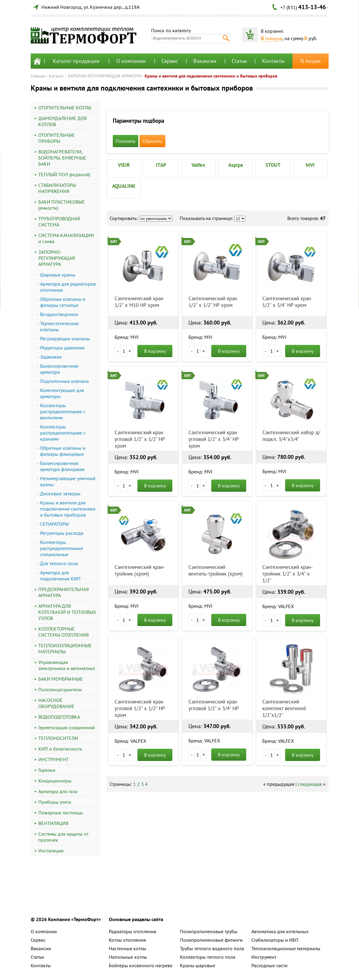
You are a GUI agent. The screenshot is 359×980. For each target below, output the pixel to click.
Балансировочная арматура (59, 369)
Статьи (239, 61)
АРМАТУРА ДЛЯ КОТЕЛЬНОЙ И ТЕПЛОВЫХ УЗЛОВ (67, 612)
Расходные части (269, 965)
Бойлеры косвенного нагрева (141, 965)
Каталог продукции (76, 61)
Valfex (198, 165)
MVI (310, 165)
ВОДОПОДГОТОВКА (59, 717)
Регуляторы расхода (62, 533)
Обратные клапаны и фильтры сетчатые (63, 302)
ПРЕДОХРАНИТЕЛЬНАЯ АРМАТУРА (64, 592)
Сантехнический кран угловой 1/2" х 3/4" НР (214, 705)
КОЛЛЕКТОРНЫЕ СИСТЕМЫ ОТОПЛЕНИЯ (64, 632)
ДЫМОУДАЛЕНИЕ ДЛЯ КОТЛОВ (62, 121)
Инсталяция (51, 851)
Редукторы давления (62, 348)
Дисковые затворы (60, 493)
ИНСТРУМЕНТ (54, 759)
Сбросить (152, 141)
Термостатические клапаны (59, 326)
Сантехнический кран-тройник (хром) (140, 570)
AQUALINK (124, 186)
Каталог (56, 76)
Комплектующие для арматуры (62, 393)
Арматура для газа (58, 791)
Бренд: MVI (127, 337)
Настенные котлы (128, 948)
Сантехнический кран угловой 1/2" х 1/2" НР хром (140, 439)
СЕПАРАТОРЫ (54, 524)
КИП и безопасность (60, 749)
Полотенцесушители (60, 689)
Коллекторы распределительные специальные (62, 548)
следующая (310, 784)
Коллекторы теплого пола (208, 957)
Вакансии (205, 61)
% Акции (310, 61)
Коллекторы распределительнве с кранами (63, 433)
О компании (131, 61)
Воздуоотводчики (59, 314)
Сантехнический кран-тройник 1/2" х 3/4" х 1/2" (288, 574)
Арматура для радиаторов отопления (68, 287)
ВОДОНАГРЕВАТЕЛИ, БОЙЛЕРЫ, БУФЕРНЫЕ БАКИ (62, 158)
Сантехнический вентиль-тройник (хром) (216, 570)
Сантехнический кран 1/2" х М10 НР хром (139, 302)
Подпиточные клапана (64, 381)
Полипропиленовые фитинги (211, 940)
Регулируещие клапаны (65, 339)
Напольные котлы (128, 957)
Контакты (273, 61)
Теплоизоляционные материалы (286, 948)
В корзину (155, 351)
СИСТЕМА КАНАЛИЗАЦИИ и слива (66, 238)
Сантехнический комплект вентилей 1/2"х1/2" (284, 708)
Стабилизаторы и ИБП (275, 940)
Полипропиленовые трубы (209, 931)
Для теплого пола (59, 563)
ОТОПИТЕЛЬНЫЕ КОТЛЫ (65, 108)
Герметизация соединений (67, 727)
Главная (38, 76)
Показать (126, 141)
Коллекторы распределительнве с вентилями (63, 411)
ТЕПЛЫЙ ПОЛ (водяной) (64, 174)
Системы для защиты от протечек (63, 837)
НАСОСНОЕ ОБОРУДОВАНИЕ (56, 703)
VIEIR (124, 165)
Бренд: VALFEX (278, 606)
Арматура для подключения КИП (60, 576)
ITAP (161, 165)
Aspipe (236, 165)
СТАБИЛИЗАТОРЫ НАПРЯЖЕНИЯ (57, 188)
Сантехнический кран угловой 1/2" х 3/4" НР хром (214, 439)
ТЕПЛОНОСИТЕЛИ (58, 738)
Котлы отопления (127, 940)
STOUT (273, 165)
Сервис (170, 61)
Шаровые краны (58, 275)
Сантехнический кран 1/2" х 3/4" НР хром (287, 302)
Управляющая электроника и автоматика (67, 665)
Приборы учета (55, 802)
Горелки (47, 770)
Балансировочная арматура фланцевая (62, 466)
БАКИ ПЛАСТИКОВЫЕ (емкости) (62, 205)
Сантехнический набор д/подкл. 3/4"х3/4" (291, 436)
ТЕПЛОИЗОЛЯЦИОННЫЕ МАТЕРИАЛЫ (65, 648)
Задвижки (51, 357)
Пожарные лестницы (61, 813)
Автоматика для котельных (280, 931)
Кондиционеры (55, 781)
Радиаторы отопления (133, 931)
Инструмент (264, 957)
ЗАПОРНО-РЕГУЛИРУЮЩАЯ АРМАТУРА (104, 76)
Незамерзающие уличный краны (68, 481)
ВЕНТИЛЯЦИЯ (53, 823)
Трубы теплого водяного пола (212, 948)
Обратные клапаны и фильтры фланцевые (63, 451)
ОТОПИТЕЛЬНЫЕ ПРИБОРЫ (57, 138)
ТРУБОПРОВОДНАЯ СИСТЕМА (59, 222)
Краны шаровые (198, 965)
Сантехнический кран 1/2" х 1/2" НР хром (213, 302)
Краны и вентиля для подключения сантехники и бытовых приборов (211, 76)
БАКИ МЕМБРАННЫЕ (61, 679)
